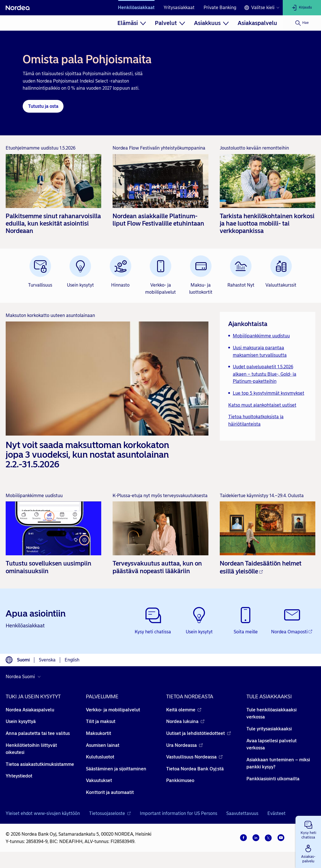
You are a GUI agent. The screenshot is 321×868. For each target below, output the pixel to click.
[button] (308, 829)
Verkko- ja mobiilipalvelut (113, 710)
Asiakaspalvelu (257, 23)
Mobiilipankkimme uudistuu (261, 336)
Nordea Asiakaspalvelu (30, 710)
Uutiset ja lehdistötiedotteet (198, 733)
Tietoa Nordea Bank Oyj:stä (195, 769)
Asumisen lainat (103, 745)
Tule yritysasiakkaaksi (269, 729)
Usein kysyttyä (21, 721)
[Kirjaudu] (302, 8)
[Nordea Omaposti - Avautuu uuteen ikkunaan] (292, 621)
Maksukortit (99, 733)
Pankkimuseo (180, 780)
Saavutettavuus (242, 813)
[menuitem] (132, 23)
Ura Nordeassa (184, 745)
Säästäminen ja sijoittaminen (116, 769)
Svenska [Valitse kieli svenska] (47, 660)
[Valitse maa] (25, 677)
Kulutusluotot (100, 757)
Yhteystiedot (19, 776)
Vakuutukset (99, 780)
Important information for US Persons (179, 813)
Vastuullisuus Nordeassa (194, 757)
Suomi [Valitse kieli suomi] (23, 660)
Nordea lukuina (185, 721)
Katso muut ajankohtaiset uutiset (262, 405)
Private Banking (220, 8)
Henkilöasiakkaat (136, 8)
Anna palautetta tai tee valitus (38, 733)
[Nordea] (18, 8)
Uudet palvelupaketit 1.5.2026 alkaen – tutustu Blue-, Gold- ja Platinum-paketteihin (265, 374)
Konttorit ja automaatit (110, 792)
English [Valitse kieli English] (72, 660)
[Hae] (302, 23)
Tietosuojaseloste (110, 813)
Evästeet (276, 813)
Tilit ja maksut (101, 721)
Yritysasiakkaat (179, 8)
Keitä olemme (184, 710)
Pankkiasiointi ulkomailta (273, 779)
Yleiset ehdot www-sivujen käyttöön (43, 813)
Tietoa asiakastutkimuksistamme (40, 764)
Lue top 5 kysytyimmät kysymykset (269, 393)
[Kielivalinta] (262, 8)
